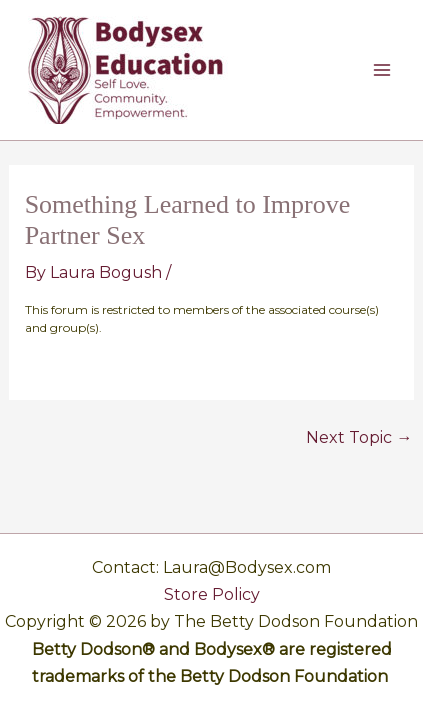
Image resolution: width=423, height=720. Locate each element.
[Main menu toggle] (382, 70)
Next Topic (359, 438)
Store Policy (212, 594)
